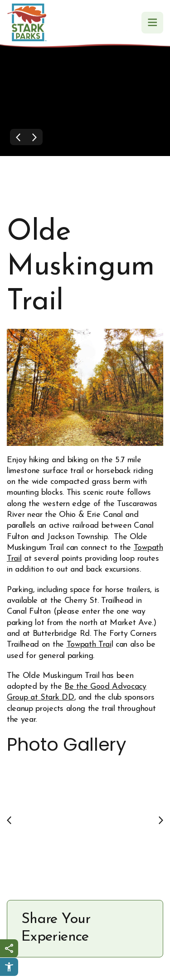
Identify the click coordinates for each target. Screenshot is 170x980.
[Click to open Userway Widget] (9, 967)
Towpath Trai (89, 645)
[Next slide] (161, 820)
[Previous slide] (9, 820)
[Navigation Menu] (152, 23)
